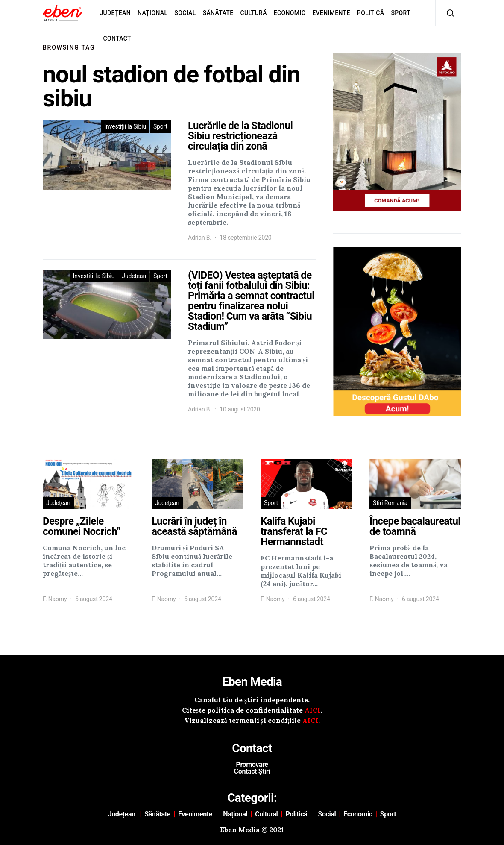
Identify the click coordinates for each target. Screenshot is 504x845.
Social (185, 13)
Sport (401, 13)
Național (152, 13)
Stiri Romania (390, 503)
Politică (371, 13)
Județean (115, 13)
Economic (290, 13)
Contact (117, 38)
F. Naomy (55, 599)
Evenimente (331, 13)
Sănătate (218, 13)
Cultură (253, 13)
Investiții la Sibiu (125, 126)
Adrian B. (200, 238)
